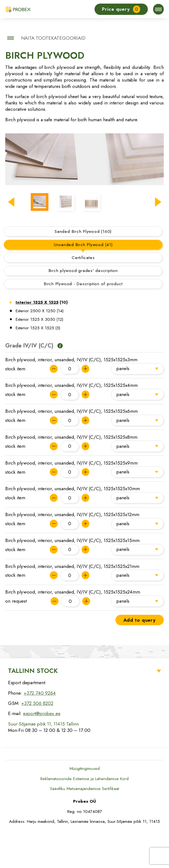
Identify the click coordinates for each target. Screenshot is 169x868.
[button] (11, 232)
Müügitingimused (85, 805)
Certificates (83, 294)
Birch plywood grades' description (83, 308)
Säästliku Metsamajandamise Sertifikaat (84, 825)
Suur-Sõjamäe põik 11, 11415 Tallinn (43, 761)
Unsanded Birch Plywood (83, 281)
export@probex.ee (42, 750)
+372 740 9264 (40, 730)
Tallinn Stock (33, 707)
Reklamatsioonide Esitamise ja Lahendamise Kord (84, 815)
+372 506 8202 (37, 740)
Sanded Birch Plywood (83, 268)
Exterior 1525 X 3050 (40, 356)
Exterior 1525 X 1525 (38, 365)
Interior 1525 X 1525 (42, 339)
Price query (121, 9)
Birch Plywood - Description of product (83, 320)
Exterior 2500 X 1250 (40, 347)
